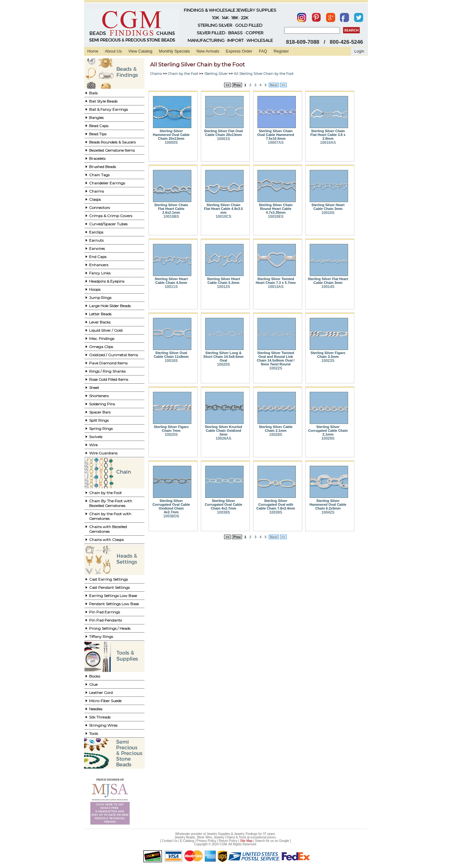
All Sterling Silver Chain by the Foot (264, 74)
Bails (93, 93)
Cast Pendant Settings (109, 587)
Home (93, 51)
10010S (328, 213)
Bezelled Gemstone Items (112, 150)
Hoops (95, 289)
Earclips (96, 232)
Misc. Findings (102, 338)
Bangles (96, 118)
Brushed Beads (102, 167)
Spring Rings (101, 428)
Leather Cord (101, 693)
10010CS (223, 217)
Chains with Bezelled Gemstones (108, 529)
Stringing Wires (103, 725)
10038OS (171, 516)
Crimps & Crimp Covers (111, 216)
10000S (171, 143)
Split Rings (99, 420)
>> (283, 85)
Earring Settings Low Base (113, 596)
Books (95, 676)
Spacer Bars (100, 412)
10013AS (276, 287)
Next (274, 85)
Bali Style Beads (103, 101)
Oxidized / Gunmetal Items (113, 355)
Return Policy (228, 841)
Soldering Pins (102, 404)
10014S (328, 287)
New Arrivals (208, 51)
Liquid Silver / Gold (106, 330)
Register (281, 51)
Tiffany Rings (101, 637)
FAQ (263, 51)
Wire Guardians (103, 453)
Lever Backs (100, 322)
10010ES (276, 217)
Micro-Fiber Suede (105, 701)
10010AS (328, 143)
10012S (223, 287)
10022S (276, 368)
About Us (113, 51)
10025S (171, 435)
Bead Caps (99, 126)
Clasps (95, 199)
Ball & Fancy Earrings (108, 109)
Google (284, 841)
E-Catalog (187, 841)
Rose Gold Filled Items (109, 379)
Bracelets (97, 158)
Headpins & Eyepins (107, 281)
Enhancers (99, 265)
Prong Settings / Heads (110, 628)
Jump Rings (100, 298)
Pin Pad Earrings (104, 612)
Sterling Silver (216, 74)
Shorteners (99, 396)
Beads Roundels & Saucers (112, 142)
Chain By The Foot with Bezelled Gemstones (111, 503)
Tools (93, 733)
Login (359, 51)
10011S (171, 287)
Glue (93, 684)
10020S (223, 364)
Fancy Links (100, 273)
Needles (96, 709)
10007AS (276, 143)
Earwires (97, 248)
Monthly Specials (174, 51)
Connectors (99, 208)
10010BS (171, 217)
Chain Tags (99, 175)
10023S (328, 361)
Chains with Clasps (106, 540)
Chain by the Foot (105, 493)
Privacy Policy (206, 841)
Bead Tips (98, 134)
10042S (328, 512)
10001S (223, 139)
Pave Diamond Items (108, 363)
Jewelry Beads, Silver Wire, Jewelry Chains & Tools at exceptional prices (225, 837)
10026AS (223, 438)
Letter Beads (100, 314)
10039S (276, 512)
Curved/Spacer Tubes (108, 224)
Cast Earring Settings (108, 579)
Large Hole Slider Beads (110, 306)
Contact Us (169, 841)
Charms (96, 191)
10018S (171, 361)
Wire (93, 445)
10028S (276, 435)
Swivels (96, 437)
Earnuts (96, 240)
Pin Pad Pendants (105, 620)
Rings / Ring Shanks (107, 371)
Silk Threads (100, 717)
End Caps (98, 257)
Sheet (94, 388)
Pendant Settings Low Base (114, 604)
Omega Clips (101, 347)
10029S (328, 438)
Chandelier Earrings (107, 183)
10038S (223, 512)
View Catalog (140, 51)
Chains (156, 74)
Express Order (239, 51)
